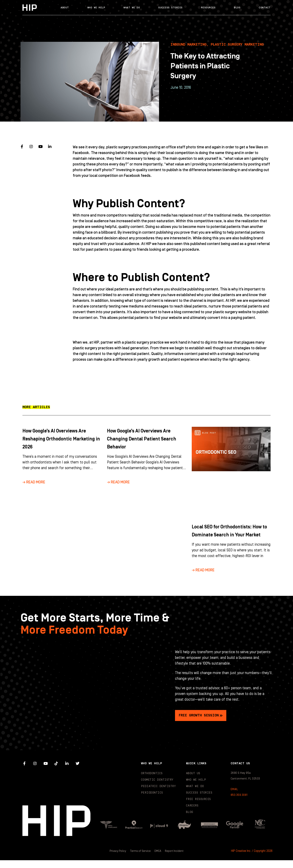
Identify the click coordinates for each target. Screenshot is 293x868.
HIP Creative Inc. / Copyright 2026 (252, 859)
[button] (36, 407)
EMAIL (234, 797)
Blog (237, 8)
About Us (193, 781)
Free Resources (198, 807)
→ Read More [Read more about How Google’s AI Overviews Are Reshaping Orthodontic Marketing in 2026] (34, 482)
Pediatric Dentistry (158, 794)
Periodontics (152, 801)
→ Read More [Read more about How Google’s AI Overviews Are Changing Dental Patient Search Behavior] (118, 482)
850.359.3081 (239, 803)
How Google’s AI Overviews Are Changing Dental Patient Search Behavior (145, 439)
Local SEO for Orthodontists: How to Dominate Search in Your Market (228, 535)
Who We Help (96, 8)
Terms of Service (140, 859)
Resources (208, 8)
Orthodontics (152, 781)
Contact (265, 8)
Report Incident (175, 859)
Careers (192, 814)
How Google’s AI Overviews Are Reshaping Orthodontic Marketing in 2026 (61, 439)
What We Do (132, 8)
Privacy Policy (117, 859)
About (65, 8)
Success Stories (170, 8)
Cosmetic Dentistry (157, 788)
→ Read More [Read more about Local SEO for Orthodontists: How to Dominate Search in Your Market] (203, 578)
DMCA (158, 859)
